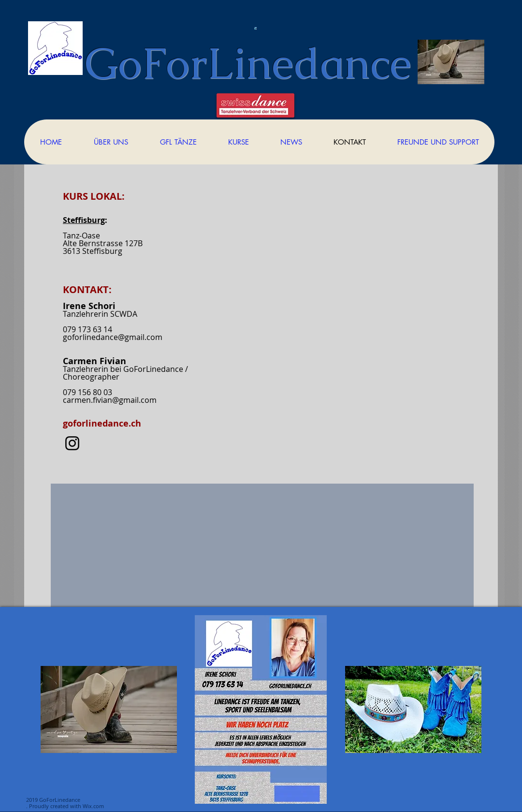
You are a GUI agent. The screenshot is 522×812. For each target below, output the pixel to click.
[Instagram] (72, 443)
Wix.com (93, 806)
